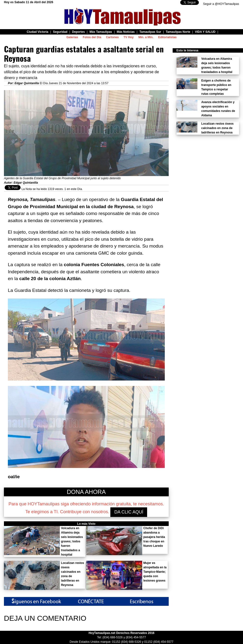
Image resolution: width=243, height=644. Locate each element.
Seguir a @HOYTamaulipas (221, 4)
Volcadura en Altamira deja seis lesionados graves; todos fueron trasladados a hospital (72, 541)
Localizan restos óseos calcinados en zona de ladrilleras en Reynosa (217, 128)
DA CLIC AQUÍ (129, 512)
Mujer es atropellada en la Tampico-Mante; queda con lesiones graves (155, 572)
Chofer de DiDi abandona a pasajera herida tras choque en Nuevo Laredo (154, 537)
